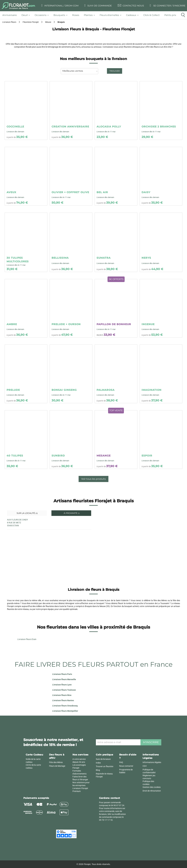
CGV (145, 766)
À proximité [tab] (71, 513)
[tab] (11, 15)
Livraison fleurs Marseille (64, 679)
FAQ (121, 762)
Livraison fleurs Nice (62, 695)
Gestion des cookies (152, 787)
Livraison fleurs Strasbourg (65, 706)
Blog (98, 770)
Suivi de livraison (103, 759)
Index (98, 763)
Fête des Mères (56, 762)
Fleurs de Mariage (57, 766)
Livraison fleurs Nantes (63, 700)
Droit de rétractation (152, 791)
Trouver (115, 71)
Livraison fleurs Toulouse (64, 690)
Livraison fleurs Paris (62, 674)
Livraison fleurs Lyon (62, 685)
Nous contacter (126, 766)
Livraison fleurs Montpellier (65, 711)
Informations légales (152, 762)
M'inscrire (151, 742)
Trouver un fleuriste (105, 766)
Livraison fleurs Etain (27, 639)
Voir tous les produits (93, 479)
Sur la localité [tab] (27, 513)
